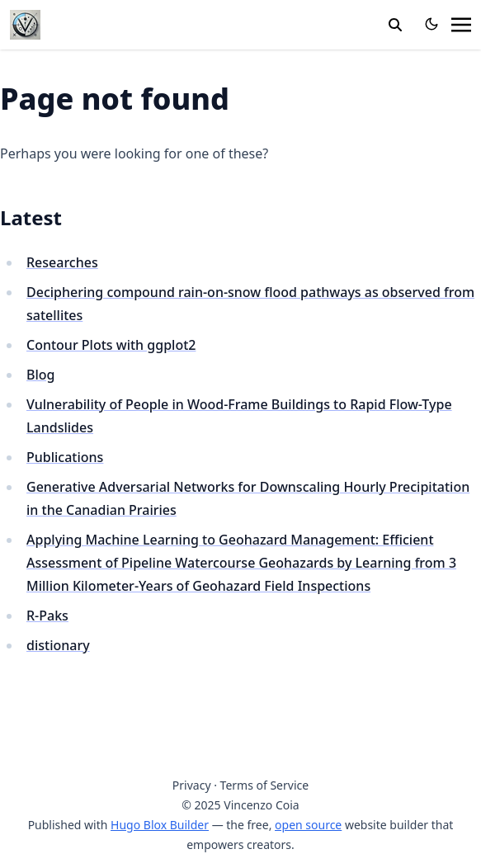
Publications (65, 457)
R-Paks (47, 616)
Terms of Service (265, 785)
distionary (58, 645)
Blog (40, 375)
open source (308, 825)
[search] (395, 25)
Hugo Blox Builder (160, 825)
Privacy (192, 785)
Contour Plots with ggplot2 (111, 345)
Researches (62, 262)
